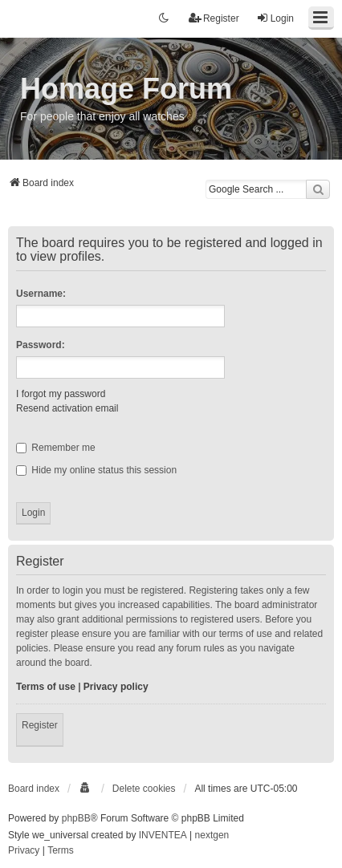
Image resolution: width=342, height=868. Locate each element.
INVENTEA (163, 835)
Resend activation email (67, 408)
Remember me (56, 448)
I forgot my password (61, 394)
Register (40, 725)
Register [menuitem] (214, 18)
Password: (41, 345)
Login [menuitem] (275, 18)
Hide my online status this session (96, 470)
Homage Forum (126, 89)
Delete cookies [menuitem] (144, 789)
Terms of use (46, 687)
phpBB (76, 818)
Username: (41, 294)
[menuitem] (86, 789)
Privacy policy (116, 687)
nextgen (212, 835)
